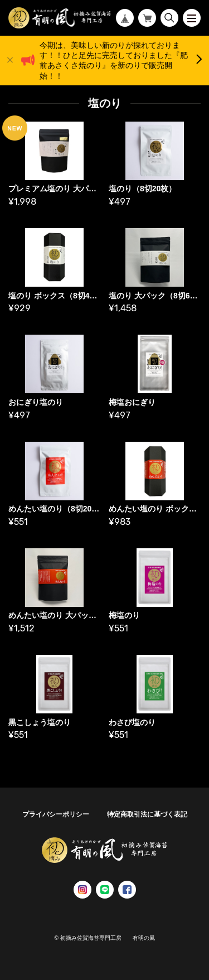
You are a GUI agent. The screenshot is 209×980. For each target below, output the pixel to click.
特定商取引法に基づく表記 (147, 814)
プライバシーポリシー (56, 814)
